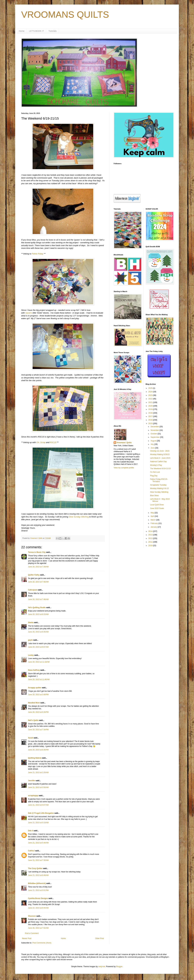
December (155, 427)
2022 (151, 399)
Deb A (31, 831)
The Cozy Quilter (35, 868)
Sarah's (29, 313)
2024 (151, 392)
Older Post (100, 938)
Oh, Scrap (41, 442)
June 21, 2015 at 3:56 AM (38, 787)
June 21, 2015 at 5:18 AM (38, 823)
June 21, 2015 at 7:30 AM (38, 860)
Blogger (119, 967)
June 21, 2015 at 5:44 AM (38, 843)
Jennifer (32, 781)
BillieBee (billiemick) (37, 883)
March (153, 520)
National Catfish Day (158, 462)
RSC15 (53, 442)
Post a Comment (32, 933)
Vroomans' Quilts (124, 443)
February (154, 523)
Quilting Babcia (35, 758)
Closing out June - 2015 (160, 451)
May (152, 513)
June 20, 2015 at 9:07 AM (38, 647)
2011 (151, 542)
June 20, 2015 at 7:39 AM (38, 567)
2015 (151, 424)
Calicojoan (33, 590)
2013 (151, 535)
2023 (151, 395)
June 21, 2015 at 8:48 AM (38, 875)
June (153, 448)
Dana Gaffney (34, 670)
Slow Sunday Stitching (79, 517)
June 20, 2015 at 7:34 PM (38, 730)
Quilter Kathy (34, 575)
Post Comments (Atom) (42, 943)
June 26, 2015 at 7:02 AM (38, 928)
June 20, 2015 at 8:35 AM (38, 632)
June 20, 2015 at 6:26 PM (38, 712)
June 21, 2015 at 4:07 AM (38, 805)
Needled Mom (34, 703)
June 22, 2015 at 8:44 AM (38, 908)
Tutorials (53, 31)
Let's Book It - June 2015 (160, 458)
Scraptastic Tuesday (158, 485)
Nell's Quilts (33, 720)
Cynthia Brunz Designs (38, 898)
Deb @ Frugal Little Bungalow (41, 813)
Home (22, 31)
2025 (151, 388)
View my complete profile (124, 468)
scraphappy (33, 796)
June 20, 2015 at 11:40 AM (39, 679)
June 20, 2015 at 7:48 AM (38, 599)
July (152, 444)
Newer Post (27, 938)
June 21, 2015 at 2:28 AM (38, 772)
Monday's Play (156, 465)
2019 (151, 409)
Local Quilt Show (157, 505)
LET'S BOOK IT (36, 31)
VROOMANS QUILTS (65, 15)
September (155, 437)
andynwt (102, 967)
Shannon (32, 916)
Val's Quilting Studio (37, 608)
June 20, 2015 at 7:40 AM (38, 582)
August (154, 441)
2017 (151, 416)
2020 (151, 406)
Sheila (31, 622)
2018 (151, 413)
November (155, 430)
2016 (151, 420)
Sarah (31, 738)
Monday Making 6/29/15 (160, 454)
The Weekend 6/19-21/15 (160, 469)
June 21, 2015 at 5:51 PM (38, 890)
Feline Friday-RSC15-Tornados (159, 480)
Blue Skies (154, 496)
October (154, 434)
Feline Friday (38, 254)
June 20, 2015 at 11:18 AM (39, 662)
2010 (151, 546)
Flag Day (154, 476)
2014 (151, 531)
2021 (151, 402)
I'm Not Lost (155, 472)
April (153, 516)
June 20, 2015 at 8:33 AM (38, 614)
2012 (151, 538)
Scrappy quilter (35, 688)
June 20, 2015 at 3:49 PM (38, 695)
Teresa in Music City (37, 552)
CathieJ (31, 851)
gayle (30, 640)
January (154, 527)
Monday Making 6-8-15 (159, 488)
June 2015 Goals (157, 508)
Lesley (31, 655)
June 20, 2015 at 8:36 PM (38, 750)
